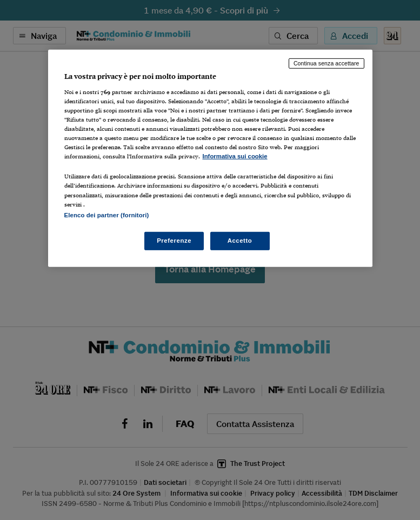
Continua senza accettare (326, 63)
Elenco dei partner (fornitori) (107, 215)
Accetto (240, 240)
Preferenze (174, 240)
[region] (210, 158)
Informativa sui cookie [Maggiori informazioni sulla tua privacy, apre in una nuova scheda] (235, 156)
